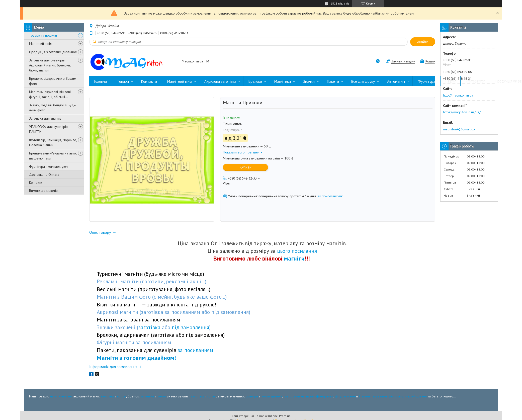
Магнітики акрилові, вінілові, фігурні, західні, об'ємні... (50, 94)
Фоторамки (475, 81)
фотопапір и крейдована (408, 396)
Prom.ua (285, 416)
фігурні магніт (345, 396)
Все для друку (363, 81)
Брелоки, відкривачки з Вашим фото (53, 81)
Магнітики (283, 81)
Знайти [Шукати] (423, 42)
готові (122, 396)
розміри (252, 396)
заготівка (108, 396)
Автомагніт (396, 81)
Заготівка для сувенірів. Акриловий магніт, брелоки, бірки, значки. (50, 65)
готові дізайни (272, 396)
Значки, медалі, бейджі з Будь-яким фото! (53, 108)
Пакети (333, 81)
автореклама (295, 396)
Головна (101, 81)
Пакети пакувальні (373, 396)
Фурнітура (426, 81)
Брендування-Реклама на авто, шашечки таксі (53, 156)
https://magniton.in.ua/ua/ (462, 112)
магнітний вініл (61, 396)
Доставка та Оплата (44, 175)
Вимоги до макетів (43, 191)
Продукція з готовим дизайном (53, 52)
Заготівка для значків (45, 118)
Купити (246, 167)
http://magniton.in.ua (458, 95)
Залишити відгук (403, 61)
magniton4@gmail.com (460, 129)
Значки (309, 81)
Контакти (36, 183)
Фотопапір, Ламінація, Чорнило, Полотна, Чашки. (53, 142)
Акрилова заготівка (220, 81)
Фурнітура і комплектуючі (49, 166)
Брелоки (255, 81)
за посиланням (195, 351)
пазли (310, 396)
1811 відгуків (340, 3)
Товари (123, 81)
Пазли (450, 81)
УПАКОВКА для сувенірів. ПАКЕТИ (49, 129)
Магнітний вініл (40, 44)
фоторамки (325, 396)
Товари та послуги (43, 35)
